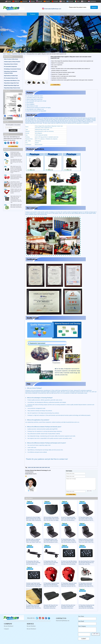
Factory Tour (45, 14)
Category (9, 54)
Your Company (82, 626)
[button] (99, 34)
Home (9, 14)
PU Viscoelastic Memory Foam (11, 78)
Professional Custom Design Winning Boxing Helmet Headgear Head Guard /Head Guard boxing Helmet (16, 155)
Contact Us (56, 14)
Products (33, 14)
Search (94, 7)
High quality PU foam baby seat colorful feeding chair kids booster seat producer (16, 206)
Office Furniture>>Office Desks (11, 59)
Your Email (81, 621)
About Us (21, 14)
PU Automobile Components (10, 67)
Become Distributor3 (9, 626)
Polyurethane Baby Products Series (12, 88)
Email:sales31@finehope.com (53, 9)
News (68, 14)
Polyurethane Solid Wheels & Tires (12, 81)
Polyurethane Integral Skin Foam (19, 54)
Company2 (6, 629)
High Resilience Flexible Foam (11, 76)
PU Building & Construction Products (12, 69)
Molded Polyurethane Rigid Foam (12, 85)
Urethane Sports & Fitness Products (12, 62)
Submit (84, 639)
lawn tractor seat (46, 467)
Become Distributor (31, 626)
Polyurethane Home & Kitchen (11, 64)
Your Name (81, 616)
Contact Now (13, 146)
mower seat (30, 467)
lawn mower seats (38, 467)
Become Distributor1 (31, 629)
